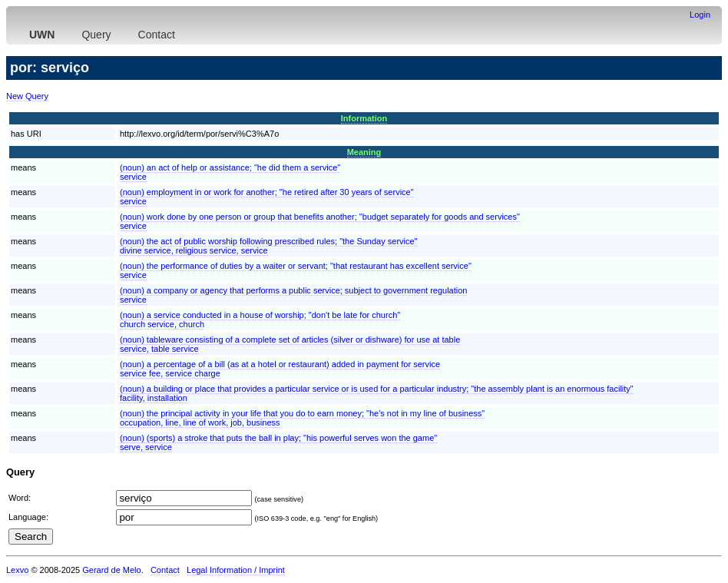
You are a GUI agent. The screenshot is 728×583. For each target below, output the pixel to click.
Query (96, 35)
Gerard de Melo (111, 570)
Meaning (364, 152)
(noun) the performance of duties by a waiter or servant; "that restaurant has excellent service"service (296, 270)
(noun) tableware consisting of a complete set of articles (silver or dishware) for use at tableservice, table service (290, 344)
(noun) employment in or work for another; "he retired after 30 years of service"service (267, 197)
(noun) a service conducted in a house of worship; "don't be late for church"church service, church (260, 320)
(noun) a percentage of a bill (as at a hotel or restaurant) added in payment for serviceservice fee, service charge (280, 369)
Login (700, 15)
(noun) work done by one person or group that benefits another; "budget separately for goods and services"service (320, 221)
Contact (157, 35)
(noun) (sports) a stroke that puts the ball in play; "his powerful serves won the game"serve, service (278, 442)
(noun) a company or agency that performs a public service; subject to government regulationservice (293, 295)
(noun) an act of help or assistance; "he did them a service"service (230, 172)
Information (364, 118)
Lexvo (17, 570)
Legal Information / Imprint (236, 570)
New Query (27, 96)
